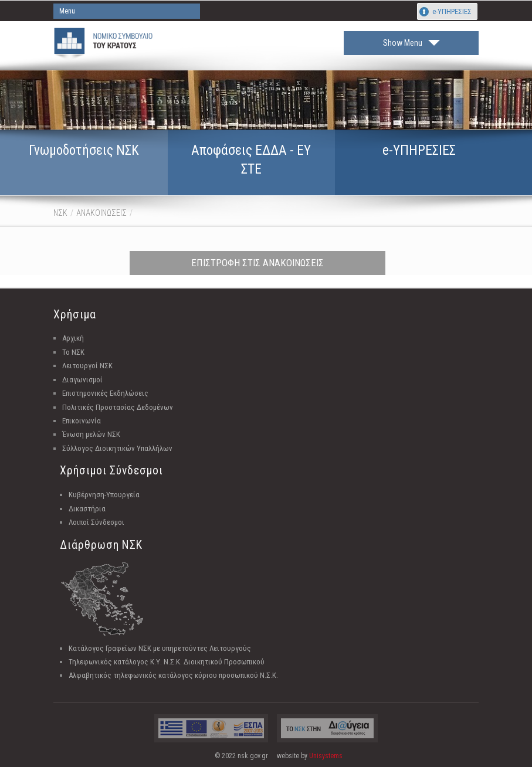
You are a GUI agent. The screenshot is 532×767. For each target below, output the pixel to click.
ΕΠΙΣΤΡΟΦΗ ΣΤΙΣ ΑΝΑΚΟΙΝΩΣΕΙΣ (257, 263)
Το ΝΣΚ (73, 352)
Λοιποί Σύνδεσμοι (96, 522)
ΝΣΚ (60, 213)
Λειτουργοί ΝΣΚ (87, 366)
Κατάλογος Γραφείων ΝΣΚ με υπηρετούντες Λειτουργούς (160, 648)
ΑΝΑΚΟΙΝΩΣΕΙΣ (101, 213)
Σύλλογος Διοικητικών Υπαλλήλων (117, 448)
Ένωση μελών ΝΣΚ (91, 434)
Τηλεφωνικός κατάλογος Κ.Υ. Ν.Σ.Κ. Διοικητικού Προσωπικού (167, 662)
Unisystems (326, 756)
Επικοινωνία (82, 421)
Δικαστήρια (87, 509)
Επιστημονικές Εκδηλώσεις (105, 393)
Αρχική (73, 338)
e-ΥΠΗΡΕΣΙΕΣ (452, 11)
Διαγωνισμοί (82, 380)
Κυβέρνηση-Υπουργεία (104, 495)
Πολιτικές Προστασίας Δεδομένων (118, 407)
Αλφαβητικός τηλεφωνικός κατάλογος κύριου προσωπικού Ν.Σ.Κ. (173, 675)
